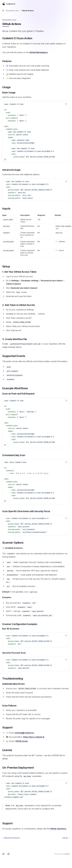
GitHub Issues (22, 741)
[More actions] (69, 4)
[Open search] (65, 4)
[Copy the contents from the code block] (66, 104)
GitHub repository (58, 829)
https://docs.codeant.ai (34, 737)
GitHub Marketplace (39, 52)
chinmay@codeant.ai (24, 733)
